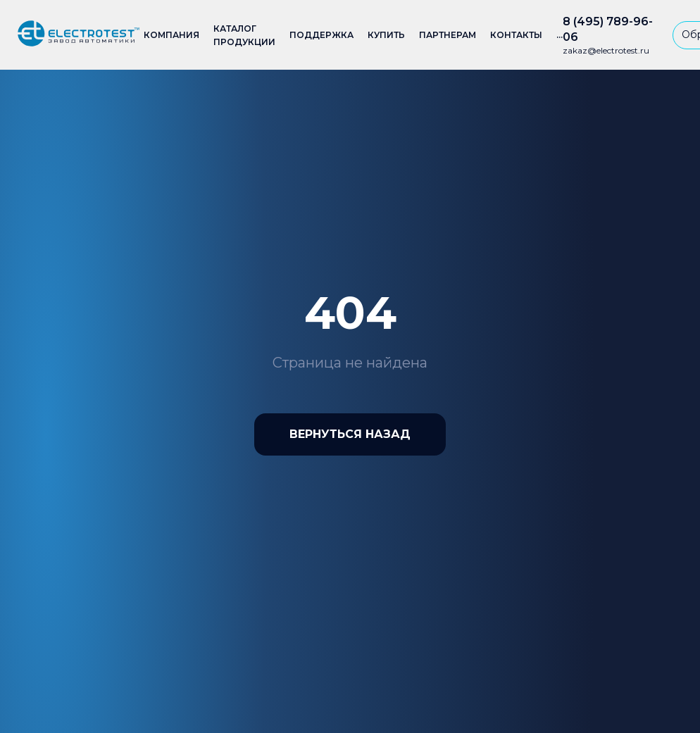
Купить (386, 35)
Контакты (516, 35)
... (560, 35)
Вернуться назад (350, 434)
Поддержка (321, 35)
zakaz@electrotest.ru (606, 50)
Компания (171, 35)
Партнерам (448, 35)
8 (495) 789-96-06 (608, 29)
